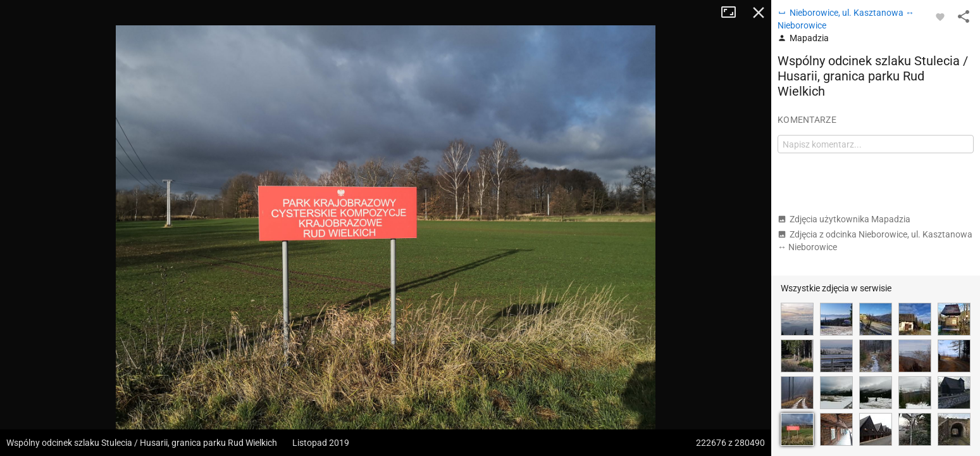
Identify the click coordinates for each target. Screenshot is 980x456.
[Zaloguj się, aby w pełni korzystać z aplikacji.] (940, 16)
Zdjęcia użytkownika (844, 219)
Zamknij (759, 13)
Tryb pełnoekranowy (733, 13)
